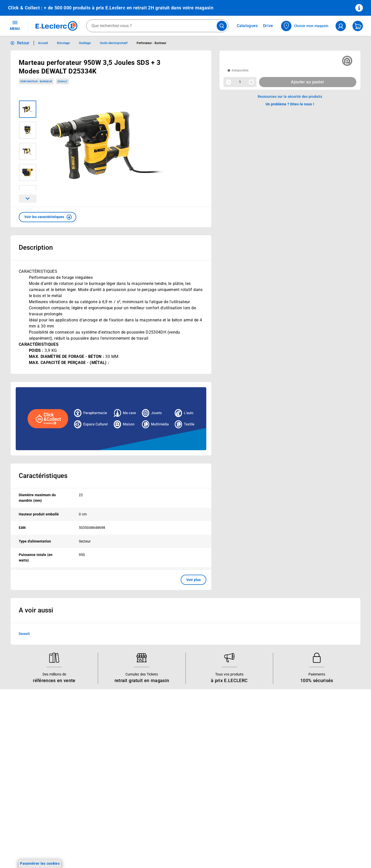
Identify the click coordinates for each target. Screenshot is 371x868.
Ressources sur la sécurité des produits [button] (290, 97)
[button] (48, 217)
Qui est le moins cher (167, 776)
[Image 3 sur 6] (28, 151)
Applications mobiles (96, 776)
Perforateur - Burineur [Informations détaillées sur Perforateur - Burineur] (151, 43)
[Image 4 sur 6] (28, 172)
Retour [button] (23, 43)
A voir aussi (36, 610)
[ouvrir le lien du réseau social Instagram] (56, 853)
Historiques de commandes (244, 737)
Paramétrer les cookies (40, 863)
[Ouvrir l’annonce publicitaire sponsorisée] (111, 419)
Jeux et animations (24, 750)
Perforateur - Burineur (36, 81)
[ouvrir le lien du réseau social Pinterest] (87, 853)
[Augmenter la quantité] (251, 82)
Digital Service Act (307, 804)
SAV (224, 750)
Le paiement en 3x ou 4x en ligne (106, 802)
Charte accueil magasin (98, 809)
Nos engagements (165, 750)
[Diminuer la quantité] (229, 82)
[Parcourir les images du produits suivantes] (28, 199)
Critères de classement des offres (320, 831)
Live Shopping (20, 756)
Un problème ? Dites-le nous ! (245, 769)
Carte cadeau (90, 763)
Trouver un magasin (166, 789)
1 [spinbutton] (240, 82)
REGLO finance (92, 743)
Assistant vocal (92, 769)
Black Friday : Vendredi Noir (102, 816)
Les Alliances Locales (168, 756)
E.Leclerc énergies (94, 737)
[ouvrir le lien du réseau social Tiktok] (66, 853)
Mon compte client (236, 730)
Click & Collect (91, 730)
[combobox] (157, 26)
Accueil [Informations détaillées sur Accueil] (43, 43)
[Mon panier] (358, 26)
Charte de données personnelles (318, 758)
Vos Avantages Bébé (25, 743)
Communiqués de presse (170, 783)
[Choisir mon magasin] (305, 26)
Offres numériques (94, 789)
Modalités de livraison (310, 771)
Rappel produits (305, 811)
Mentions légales (306, 745)
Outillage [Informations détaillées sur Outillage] (85, 43)
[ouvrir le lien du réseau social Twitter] (77, 853)
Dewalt (24, 634)
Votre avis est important (99, 783)
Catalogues (17, 730)
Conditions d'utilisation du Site (317, 751)
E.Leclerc (97, 796)
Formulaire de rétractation (314, 784)
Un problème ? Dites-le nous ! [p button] (290, 104)
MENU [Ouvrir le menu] (15, 25)
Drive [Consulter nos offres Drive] (268, 26)
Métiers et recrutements (170, 763)
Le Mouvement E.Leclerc (170, 737)
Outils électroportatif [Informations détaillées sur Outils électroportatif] (114, 43)
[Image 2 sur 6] (28, 130)
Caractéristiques (43, 476)
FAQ (224, 743)
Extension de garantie (97, 756)
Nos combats (161, 743)
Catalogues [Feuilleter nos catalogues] (247, 26)
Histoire (156, 730)
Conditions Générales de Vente (317, 738)
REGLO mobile (91, 750)
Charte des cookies (308, 765)
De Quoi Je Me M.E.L (167, 769)
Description (36, 247)
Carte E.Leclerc (21, 737)
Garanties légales (306, 791)
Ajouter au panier (308, 82)
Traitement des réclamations (316, 798)
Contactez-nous (234, 756)
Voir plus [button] (193, 580)
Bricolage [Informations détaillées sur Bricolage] (63, 43)
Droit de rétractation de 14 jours (319, 778)
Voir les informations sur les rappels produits (179, 697)
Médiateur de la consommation (247, 763)
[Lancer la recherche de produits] (222, 26)
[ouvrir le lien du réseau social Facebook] (46, 853)
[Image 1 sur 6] (28, 109)
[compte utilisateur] (341, 26)
